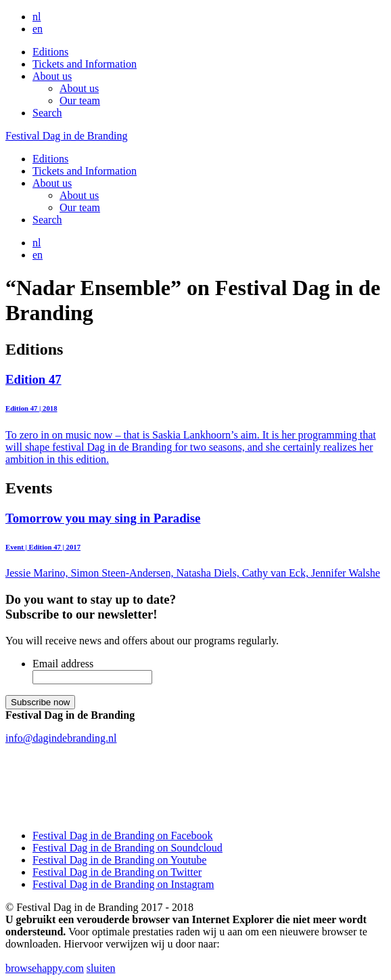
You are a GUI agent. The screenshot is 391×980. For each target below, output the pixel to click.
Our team (80, 101)
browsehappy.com (45, 968)
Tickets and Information (85, 64)
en (38, 29)
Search (47, 113)
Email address (63, 664)
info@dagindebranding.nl (61, 738)
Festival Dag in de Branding (66, 136)
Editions (50, 52)
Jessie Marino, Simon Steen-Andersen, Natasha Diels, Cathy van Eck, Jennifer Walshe (195, 545)
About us (52, 76)
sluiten (101, 968)
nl (37, 17)
